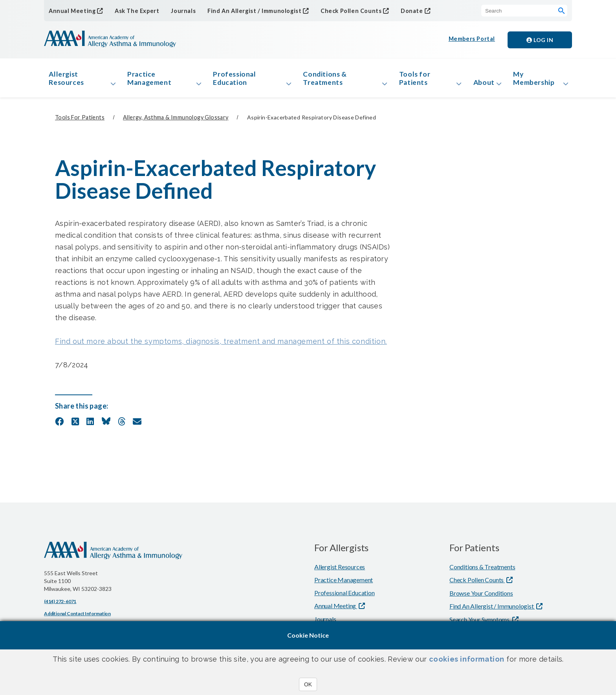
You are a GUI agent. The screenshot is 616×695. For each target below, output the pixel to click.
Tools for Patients (413, 80)
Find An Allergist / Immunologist (249, 10)
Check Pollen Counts (343, 10)
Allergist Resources (68, 80)
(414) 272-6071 (60, 604)
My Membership (536, 80)
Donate (402, 10)
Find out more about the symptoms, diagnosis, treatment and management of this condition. (221, 344)
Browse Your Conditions (481, 596)
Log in (540, 40)
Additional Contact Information (77, 617)
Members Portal (472, 40)
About (482, 84)
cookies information (467, 659)
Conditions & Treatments (325, 80)
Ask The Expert (134, 11)
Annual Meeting (71, 10)
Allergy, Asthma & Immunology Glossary (176, 121)
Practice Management (152, 80)
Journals (179, 11)
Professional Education (236, 80)
